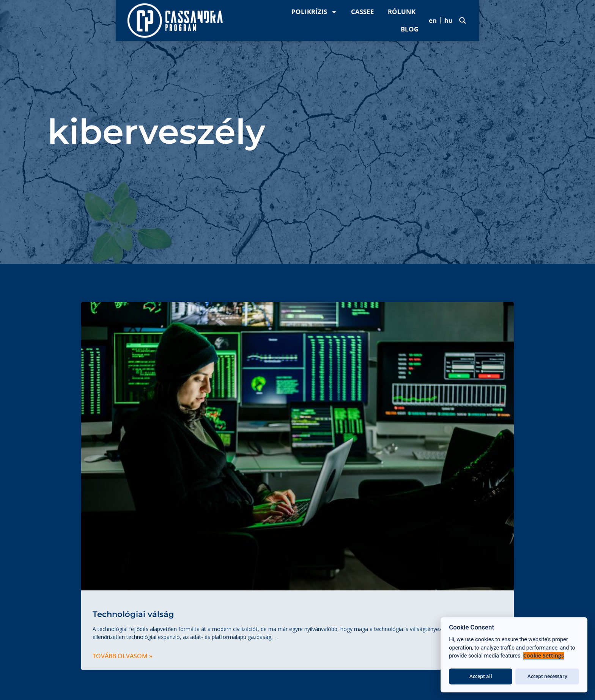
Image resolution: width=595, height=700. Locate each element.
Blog (504, 20)
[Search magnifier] (578, 20)
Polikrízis (380, 21)
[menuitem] (535, 20)
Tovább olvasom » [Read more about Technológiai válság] (122, 656)
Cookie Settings (544, 656)
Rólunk (468, 20)
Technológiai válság (133, 614)
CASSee (429, 20)
